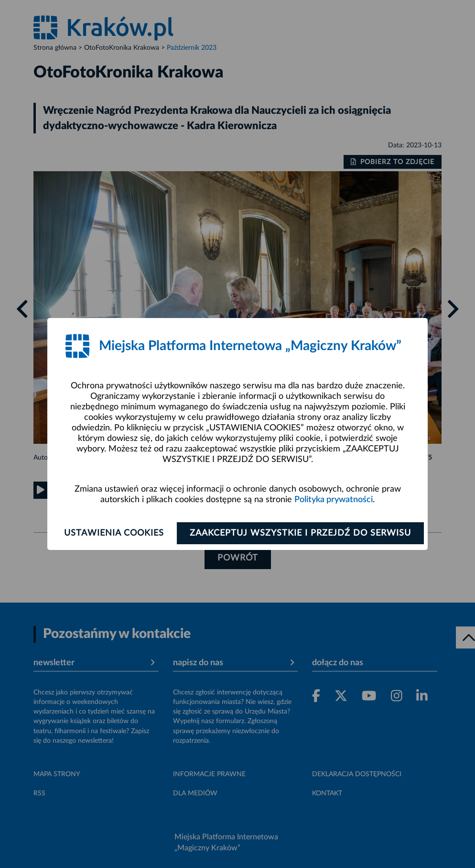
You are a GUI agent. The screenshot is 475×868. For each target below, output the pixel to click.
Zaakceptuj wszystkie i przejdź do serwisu (300, 533)
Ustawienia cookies (114, 533)
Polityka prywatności (334, 500)
